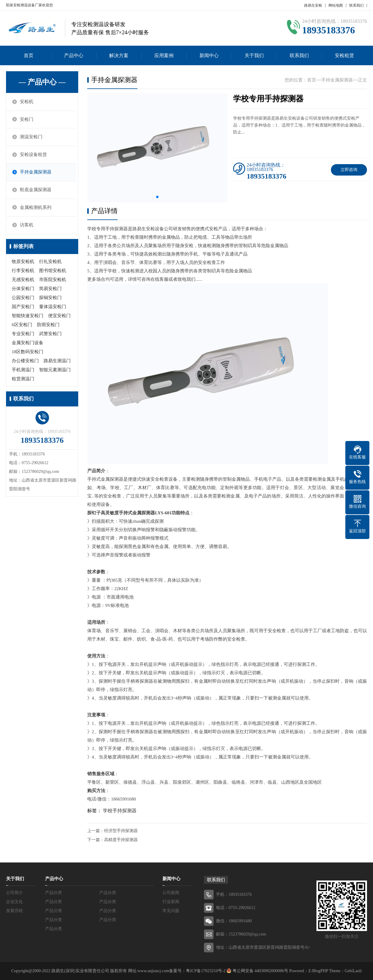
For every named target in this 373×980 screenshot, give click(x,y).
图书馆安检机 (53, 271)
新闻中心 (209, 55)
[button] (157, 197)
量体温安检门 (53, 308)
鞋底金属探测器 (36, 191)
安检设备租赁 (34, 155)
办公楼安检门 (25, 362)
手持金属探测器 (36, 173)
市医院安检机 (53, 280)
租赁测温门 (23, 380)
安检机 (27, 102)
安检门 (27, 120)
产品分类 (54, 893)
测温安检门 (31, 137)
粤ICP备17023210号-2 (206, 971)
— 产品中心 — (42, 82)
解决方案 (119, 55)
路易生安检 (313, 5)
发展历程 (14, 911)
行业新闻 (171, 902)
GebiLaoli (353, 971)
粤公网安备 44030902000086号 (260, 971)
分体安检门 (23, 289)
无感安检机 (23, 280)
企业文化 (14, 902)
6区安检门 (22, 326)
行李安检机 (23, 271)
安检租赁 (344, 55)
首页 (29, 55)
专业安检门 (23, 335)
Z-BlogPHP (318, 971)
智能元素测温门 (55, 371)
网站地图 (336, 5)
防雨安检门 (48, 326)
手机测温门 (23, 371)
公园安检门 (23, 299)
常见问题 (171, 911)
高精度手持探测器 (121, 840)
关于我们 (254, 55)
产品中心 (74, 55)
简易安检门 (50, 289)
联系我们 (356, 5)
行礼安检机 (50, 262)
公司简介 (14, 893)
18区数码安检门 (28, 353)
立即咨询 (349, 170)
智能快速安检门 (28, 317)
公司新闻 (171, 893)
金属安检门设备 (28, 344)
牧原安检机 (23, 262)
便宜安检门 (59, 317)
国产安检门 (23, 308)
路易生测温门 (57, 362)
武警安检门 (50, 335)
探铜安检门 (50, 299)
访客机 (27, 226)
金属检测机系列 (36, 208)
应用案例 (164, 55)
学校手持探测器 (120, 811)
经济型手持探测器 (121, 831)
